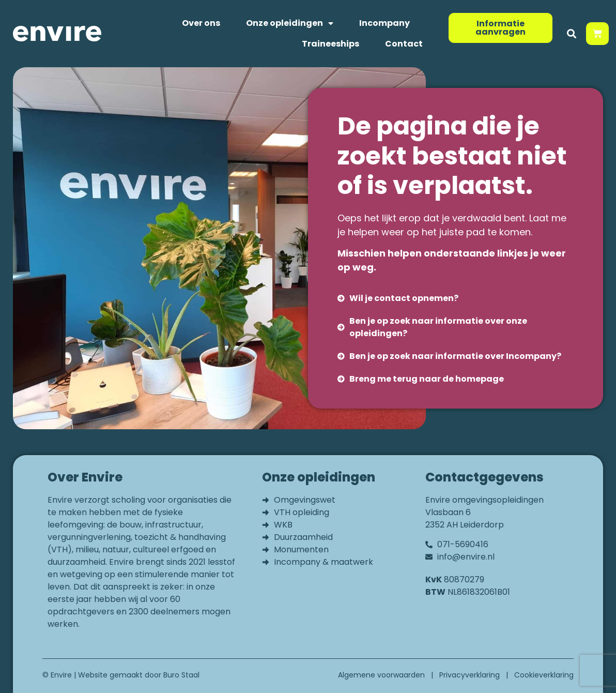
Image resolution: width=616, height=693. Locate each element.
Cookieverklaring (544, 675)
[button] (571, 34)
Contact (404, 44)
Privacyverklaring (469, 675)
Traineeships (330, 44)
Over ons (201, 23)
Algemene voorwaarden (381, 675)
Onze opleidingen (290, 23)
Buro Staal (181, 675)
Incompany (384, 23)
